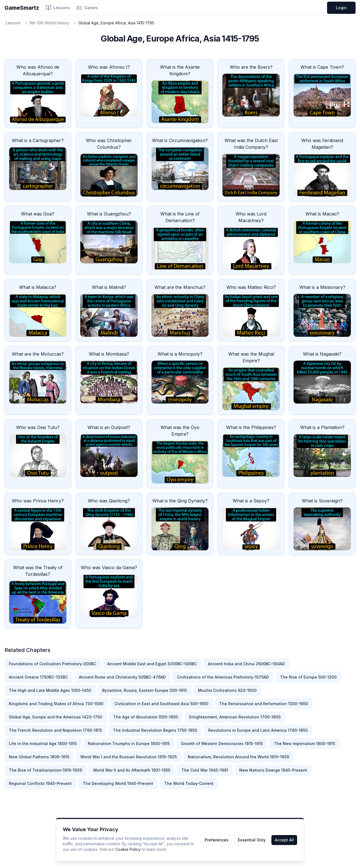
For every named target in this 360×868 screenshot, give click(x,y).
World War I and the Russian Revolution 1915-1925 (128, 757)
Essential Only (252, 840)
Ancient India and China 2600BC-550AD (246, 664)
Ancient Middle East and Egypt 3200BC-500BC (152, 664)
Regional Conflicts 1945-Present (40, 783)
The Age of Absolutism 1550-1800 (146, 717)
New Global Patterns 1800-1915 (39, 757)
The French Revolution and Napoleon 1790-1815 (55, 730)
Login (341, 8)
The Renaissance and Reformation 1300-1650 (264, 704)
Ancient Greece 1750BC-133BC (38, 677)
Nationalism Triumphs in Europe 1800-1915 (129, 744)
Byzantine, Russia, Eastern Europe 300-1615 (145, 690)
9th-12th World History (49, 23)
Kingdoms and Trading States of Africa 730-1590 (56, 704)
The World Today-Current (189, 783)
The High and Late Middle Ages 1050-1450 (50, 690)
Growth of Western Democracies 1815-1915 (222, 744)
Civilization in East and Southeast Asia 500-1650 (161, 704)
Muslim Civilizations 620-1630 (227, 690)
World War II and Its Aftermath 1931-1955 (132, 770)
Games (87, 8)
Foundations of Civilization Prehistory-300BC (52, 664)
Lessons (58, 8)
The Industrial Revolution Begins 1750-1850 (155, 730)
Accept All (284, 840)
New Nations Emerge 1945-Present (273, 770)
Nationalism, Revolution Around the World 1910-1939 (238, 757)
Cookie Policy (128, 849)
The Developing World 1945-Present (118, 783)
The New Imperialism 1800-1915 (304, 744)
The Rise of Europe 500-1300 (308, 677)
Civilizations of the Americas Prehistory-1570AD (223, 677)
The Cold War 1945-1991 (205, 770)
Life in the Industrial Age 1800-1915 (43, 744)
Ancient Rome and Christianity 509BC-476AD (122, 677)
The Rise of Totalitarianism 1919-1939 (45, 770)
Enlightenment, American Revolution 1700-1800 (235, 717)
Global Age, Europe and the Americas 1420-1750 (56, 717)
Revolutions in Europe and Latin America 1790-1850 (258, 730)
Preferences (217, 840)
